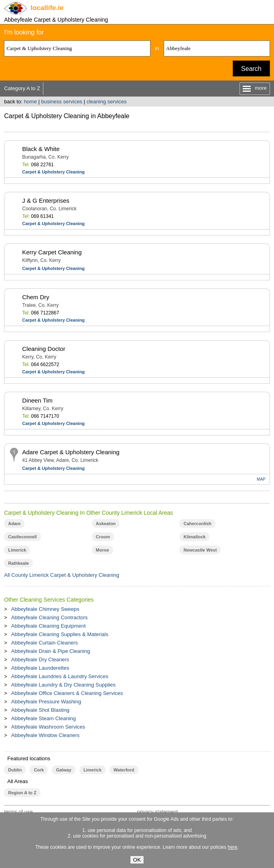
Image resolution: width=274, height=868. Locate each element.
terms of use (18, 812)
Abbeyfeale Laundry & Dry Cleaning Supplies (63, 685)
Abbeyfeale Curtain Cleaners (45, 643)
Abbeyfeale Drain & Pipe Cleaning (51, 651)
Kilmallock (194, 537)
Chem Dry (36, 297)
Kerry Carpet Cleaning (52, 252)
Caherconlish (197, 524)
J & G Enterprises (46, 200)
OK (137, 860)
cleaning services (107, 102)
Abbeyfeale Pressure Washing (46, 702)
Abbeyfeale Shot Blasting (40, 710)
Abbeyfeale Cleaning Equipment (49, 626)
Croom (103, 537)
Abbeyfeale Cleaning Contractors (50, 617)
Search (251, 69)
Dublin (15, 770)
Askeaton (106, 524)
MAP (261, 479)
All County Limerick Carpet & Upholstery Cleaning (62, 575)
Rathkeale (18, 563)
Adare (14, 524)
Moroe (102, 550)
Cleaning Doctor (44, 349)
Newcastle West (200, 550)
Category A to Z (22, 88)
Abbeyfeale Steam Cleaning (44, 718)
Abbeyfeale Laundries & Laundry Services (60, 676)
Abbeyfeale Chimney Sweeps (45, 609)
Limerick (17, 550)
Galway (63, 770)
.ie (47, 8)
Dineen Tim (37, 400)
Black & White (41, 149)
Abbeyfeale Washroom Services (48, 727)
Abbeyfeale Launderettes (40, 668)
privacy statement (157, 812)
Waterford (124, 770)
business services (62, 102)
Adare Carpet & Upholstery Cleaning (71, 452)
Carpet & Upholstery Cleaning (53, 172)
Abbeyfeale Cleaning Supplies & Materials (60, 634)
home (30, 102)
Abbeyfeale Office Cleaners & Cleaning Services (67, 693)
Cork (39, 770)
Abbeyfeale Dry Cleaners (40, 660)
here (233, 847)
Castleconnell (22, 537)
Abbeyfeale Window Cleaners (46, 735)
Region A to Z (22, 793)
